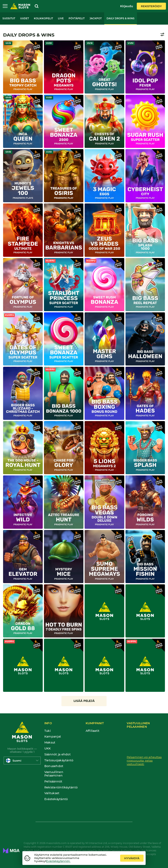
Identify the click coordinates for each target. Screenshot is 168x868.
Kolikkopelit (43, 18)
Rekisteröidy (151, 6)
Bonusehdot (54, 766)
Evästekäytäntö (56, 799)
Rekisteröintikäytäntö (61, 787)
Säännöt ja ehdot (58, 754)
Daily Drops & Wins (121, 18)
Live (61, 18)
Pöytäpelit (77, 18)
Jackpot (96, 18)
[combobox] (22, 761)
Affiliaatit (93, 731)
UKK (48, 749)
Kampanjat (53, 737)
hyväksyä (132, 858)
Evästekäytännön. (58, 861)
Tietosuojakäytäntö (59, 760)
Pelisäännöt (53, 782)
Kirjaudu (127, 6)
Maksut (50, 743)
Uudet (25, 18)
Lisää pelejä (84, 701)
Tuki (48, 731)
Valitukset (52, 793)
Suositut (9, 18)
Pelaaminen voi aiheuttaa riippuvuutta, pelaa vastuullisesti (144, 761)
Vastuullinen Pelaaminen (54, 774)
